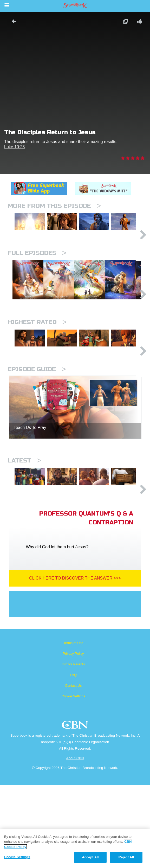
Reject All (126, 857)
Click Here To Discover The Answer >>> (75, 661)
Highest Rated (37, 368)
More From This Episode (54, 206)
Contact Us (73, 769)
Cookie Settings (73, 779)
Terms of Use (73, 726)
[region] (75, 848)
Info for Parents (73, 747)
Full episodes (37, 272)
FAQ (73, 758)
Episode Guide (37, 433)
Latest (24, 525)
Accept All (90, 857)
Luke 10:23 (14, 147)
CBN (76, 809)
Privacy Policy (73, 737)
